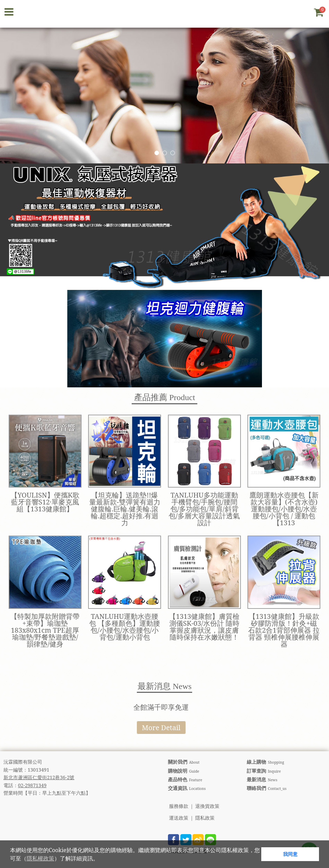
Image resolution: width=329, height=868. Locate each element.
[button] (101, 859)
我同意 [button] (290, 854)
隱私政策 (205, 818)
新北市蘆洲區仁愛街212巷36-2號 (39, 777)
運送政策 (179, 818)
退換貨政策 (207, 806)
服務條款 (179, 806)
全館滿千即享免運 (161, 707)
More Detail (161, 728)
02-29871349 (32, 785)
